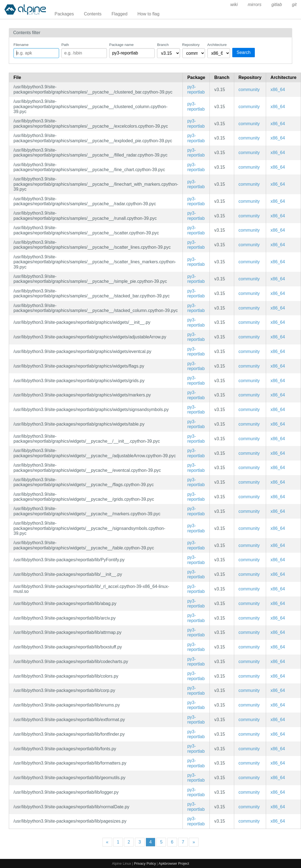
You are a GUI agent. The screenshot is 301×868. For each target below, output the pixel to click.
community (249, 90)
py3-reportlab (196, 89)
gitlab (277, 5)
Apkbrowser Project (174, 863)
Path (65, 45)
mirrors (255, 5)
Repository (191, 45)
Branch (163, 45)
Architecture (217, 45)
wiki (234, 5)
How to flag (148, 14)
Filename (21, 45)
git (294, 5)
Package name (121, 45)
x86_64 (278, 90)
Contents (93, 14)
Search (244, 52)
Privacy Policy (145, 863)
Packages (64, 14)
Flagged (120, 14)
